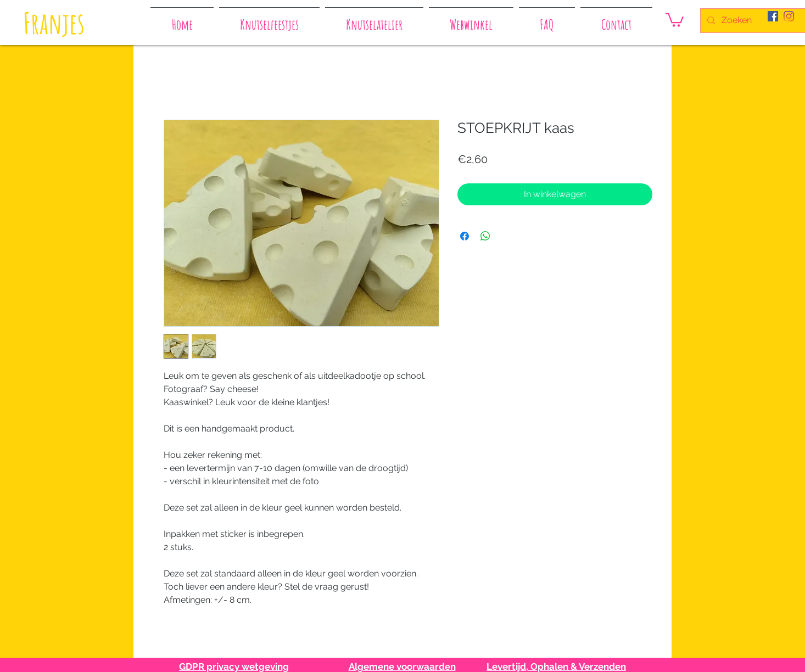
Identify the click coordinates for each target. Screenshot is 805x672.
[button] (675, 19)
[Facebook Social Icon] (773, 16)
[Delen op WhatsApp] (485, 236)
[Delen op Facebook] (465, 236)
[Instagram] (789, 16)
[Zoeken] (755, 21)
